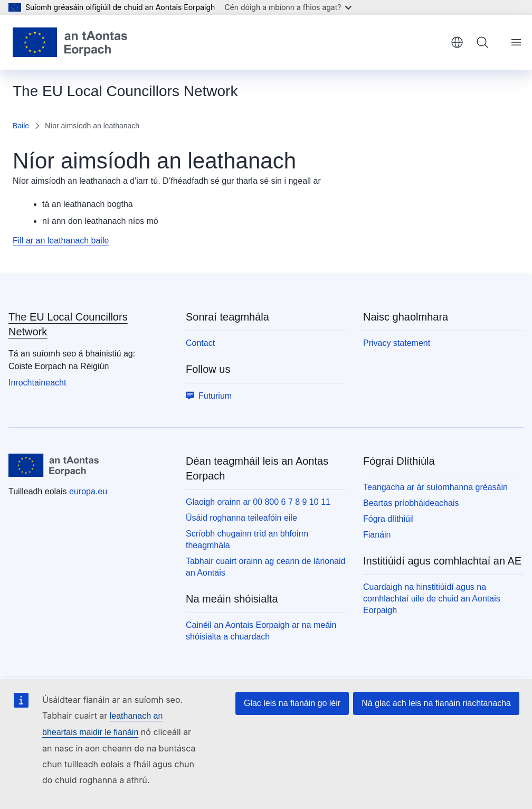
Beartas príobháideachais (411, 503)
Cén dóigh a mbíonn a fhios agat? (288, 7)
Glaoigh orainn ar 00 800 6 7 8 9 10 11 (258, 502)
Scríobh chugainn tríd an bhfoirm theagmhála (247, 539)
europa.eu (88, 491)
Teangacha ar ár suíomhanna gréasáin (435, 487)
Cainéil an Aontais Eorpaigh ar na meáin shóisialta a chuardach (261, 631)
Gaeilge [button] (457, 42)
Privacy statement (397, 343)
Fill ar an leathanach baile (61, 241)
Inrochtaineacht (37, 383)
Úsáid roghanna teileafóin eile (241, 518)
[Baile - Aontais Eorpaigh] (70, 42)
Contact (200, 343)
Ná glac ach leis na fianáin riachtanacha (436, 703)
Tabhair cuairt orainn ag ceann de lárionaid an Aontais (265, 567)
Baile (21, 126)
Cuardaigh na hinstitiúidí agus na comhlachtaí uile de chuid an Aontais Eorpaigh (432, 599)
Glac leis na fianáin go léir (292, 703)
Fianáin (377, 535)
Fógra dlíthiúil (388, 519)
